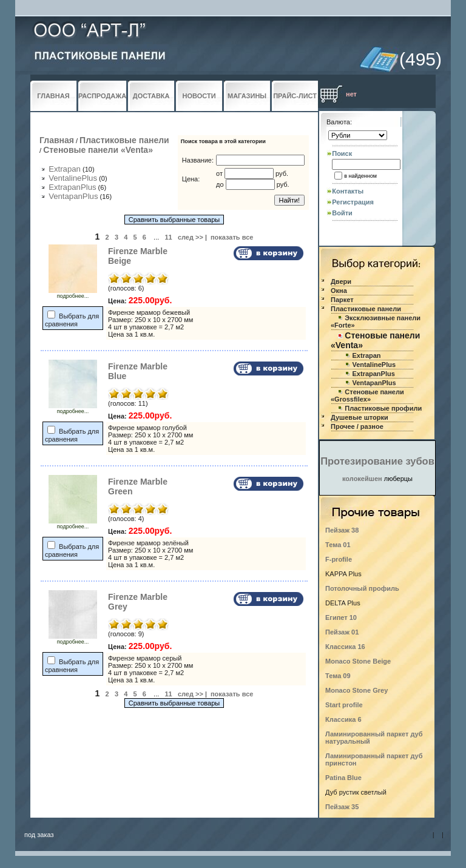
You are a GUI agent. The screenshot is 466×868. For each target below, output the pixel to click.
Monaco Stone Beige (358, 661)
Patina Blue (343, 778)
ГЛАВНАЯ (53, 96)
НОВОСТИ (199, 96)
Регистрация (353, 202)
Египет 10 (341, 617)
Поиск (342, 153)
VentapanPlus (73, 196)
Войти (342, 213)
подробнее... (73, 294)
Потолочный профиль (362, 588)
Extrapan (65, 169)
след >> (191, 237)
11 (168, 237)
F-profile (339, 559)
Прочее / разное (357, 426)
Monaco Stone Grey (356, 690)
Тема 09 (338, 676)
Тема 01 (338, 545)
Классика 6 (343, 719)
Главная (57, 140)
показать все (232, 237)
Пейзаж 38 (342, 530)
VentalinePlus (73, 178)
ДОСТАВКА (151, 96)
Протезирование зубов (377, 461)
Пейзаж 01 (342, 632)
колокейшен (362, 479)
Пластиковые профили (383, 408)
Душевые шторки (360, 417)
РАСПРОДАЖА (102, 96)
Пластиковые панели (124, 140)
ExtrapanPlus (72, 187)
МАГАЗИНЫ (247, 96)
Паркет (342, 300)
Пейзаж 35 (342, 807)
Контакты (348, 191)
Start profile (344, 705)
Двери (341, 281)
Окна (339, 291)
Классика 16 (345, 647)
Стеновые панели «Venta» (98, 150)
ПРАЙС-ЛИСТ (295, 96)
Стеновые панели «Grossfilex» (367, 395)
